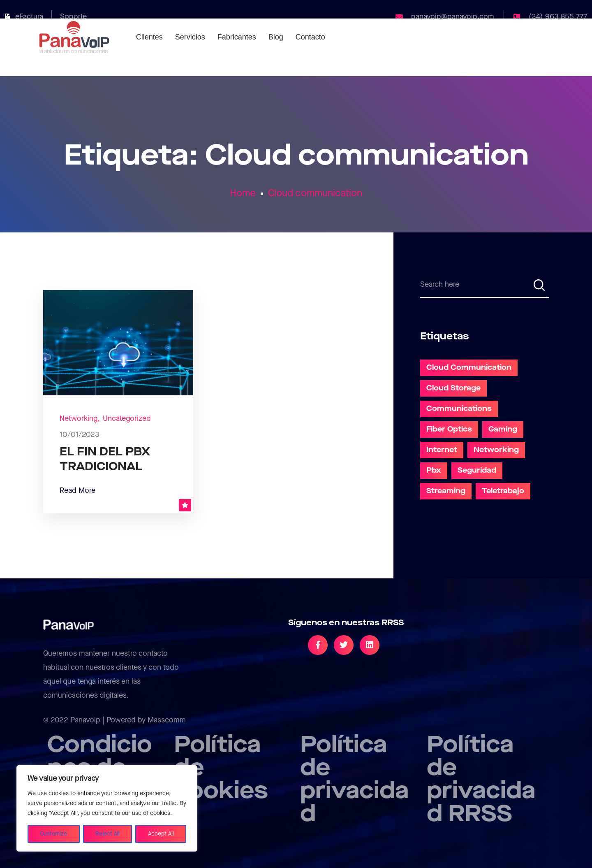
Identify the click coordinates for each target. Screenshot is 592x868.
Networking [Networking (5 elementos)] (496, 450)
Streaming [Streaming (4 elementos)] (446, 491)
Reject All (108, 834)
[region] (107, 808)
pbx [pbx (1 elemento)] (434, 470)
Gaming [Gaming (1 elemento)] (503, 429)
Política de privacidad (354, 780)
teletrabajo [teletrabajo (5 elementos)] (503, 491)
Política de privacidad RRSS (481, 780)
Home (243, 193)
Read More (77, 491)
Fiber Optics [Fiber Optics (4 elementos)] (449, 429)
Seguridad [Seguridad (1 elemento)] (477, 470)
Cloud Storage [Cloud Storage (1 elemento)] (453, 388)
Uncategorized (127, 419)
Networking (79, 419)
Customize (53, 834)
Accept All (161, 834)
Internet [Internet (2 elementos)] (442, 450)
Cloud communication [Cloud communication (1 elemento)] (469, 368)
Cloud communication (315, 193)
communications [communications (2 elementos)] (459, 409)
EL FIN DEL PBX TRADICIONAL (105, 459)
